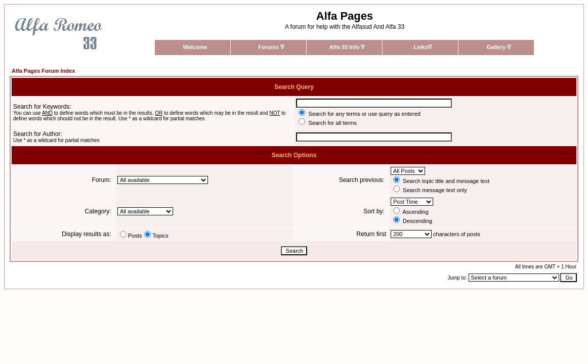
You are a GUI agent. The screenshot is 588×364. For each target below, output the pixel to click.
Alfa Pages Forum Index (43, 71)
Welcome (195, 47)
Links (423, 47)
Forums (271, 47)
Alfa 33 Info (347, 47)
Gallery (499, 47)
